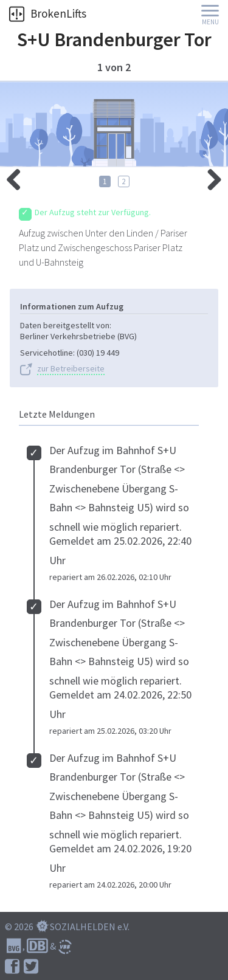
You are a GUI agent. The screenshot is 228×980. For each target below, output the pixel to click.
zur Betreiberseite (71, 369)
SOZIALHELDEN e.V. (90, 927)
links (210, 176)
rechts (18, 176)
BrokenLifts (48, 13)
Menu (210, 22)
